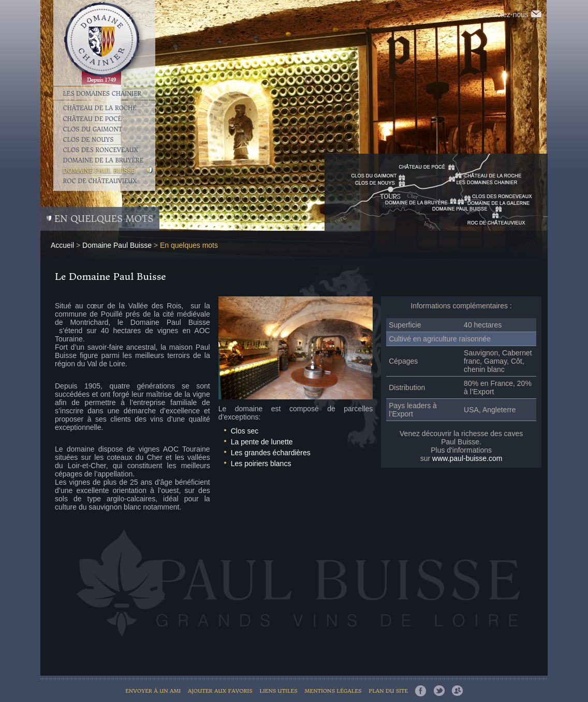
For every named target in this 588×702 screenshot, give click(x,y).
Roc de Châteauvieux (100, 181)
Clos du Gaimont (93, 129)
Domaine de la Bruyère (104, 160)
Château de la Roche (100, 108)
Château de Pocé (92, 119)
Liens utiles (279, 691)
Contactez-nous (510, 14)
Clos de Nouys (89, 140)
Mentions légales (333, 691)
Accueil (62, 245)
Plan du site (388, 691)
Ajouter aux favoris (220, 691)
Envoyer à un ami (153, 691)
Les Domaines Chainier (102, 93)
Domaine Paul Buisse (99, 171)
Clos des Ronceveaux (101, 150)
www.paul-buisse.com (467, 458)
